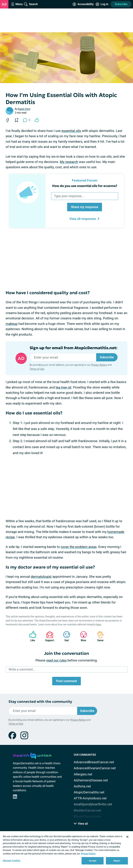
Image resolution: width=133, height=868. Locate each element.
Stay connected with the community (40, 702)
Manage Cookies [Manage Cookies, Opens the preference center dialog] (12, 861)
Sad (65, 636)
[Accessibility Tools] (83, 4)
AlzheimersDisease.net (91, 780)
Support (48, 636)
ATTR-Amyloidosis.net (90, 798)
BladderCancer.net (87, 810)
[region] (66, 850)
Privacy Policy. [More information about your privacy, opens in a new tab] (88, 854)
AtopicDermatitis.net (89, 792)
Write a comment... (22, 669)
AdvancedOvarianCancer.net (95, 768)
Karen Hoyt (24, 109)
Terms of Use (37, 369)
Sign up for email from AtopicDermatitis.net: (73, 348)
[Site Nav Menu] (17, 4)
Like (31, 636)
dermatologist (41, 577)
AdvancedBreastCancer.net (94, 762)
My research (69, 162)
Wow (82, 636)
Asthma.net (82, 786)
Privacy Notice (99, 365)
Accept (93, 861)
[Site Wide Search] (31, 4)
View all (81, 824)
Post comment (66, 681)
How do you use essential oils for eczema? (85, 186)
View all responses (84, 219)
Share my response (85, 207)
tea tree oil (64, 387)
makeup (12, 324)
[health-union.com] (32, 755)
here (99, 624)
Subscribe (121, 4)
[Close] (127, 837)
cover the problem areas (79, 547)
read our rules (57, 660)
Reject (117, 861)
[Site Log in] (102, 4)
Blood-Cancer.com (87, 816)
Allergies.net (83, 774)
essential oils (71, 131)
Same (99, 636)
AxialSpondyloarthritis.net (93, 804)
